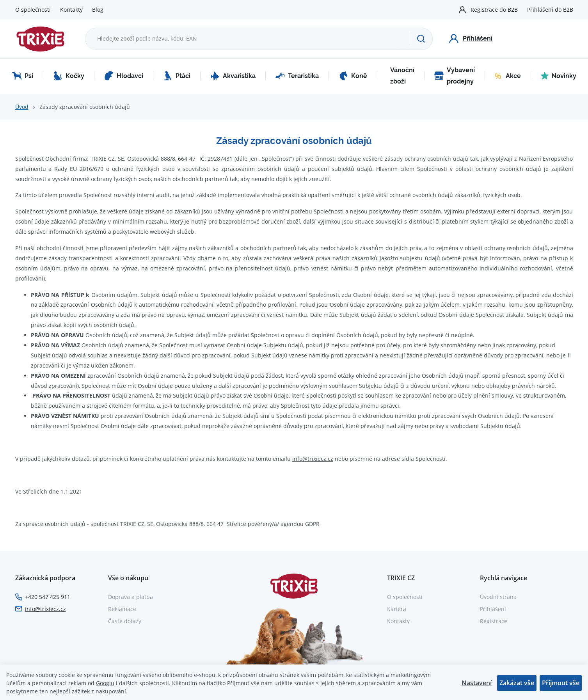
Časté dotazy (125, 621)
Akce (508, 76)
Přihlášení (493, 609)
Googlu (105, 683)
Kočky (69, 76)
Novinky (559, 76)
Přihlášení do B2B (550, 10)
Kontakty (71, 10)
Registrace (494, 621)
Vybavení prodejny (455, 76)
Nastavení (477, 683)
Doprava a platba (131, 597)
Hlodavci (124, 76)
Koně (353, 76)
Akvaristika (233, 76)
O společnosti (33, 10)
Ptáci (177, 76)
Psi (23, 76)
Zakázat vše (517, 683)
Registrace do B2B (494, 10)
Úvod (22, 107)
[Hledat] (421, 39)
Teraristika (297, 76)
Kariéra (397, 609)
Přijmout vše (561, 683)
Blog (98, 10)
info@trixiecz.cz (313, 459)
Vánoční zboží (402, 76)
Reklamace (122, 609)
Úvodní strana (498, 597)
